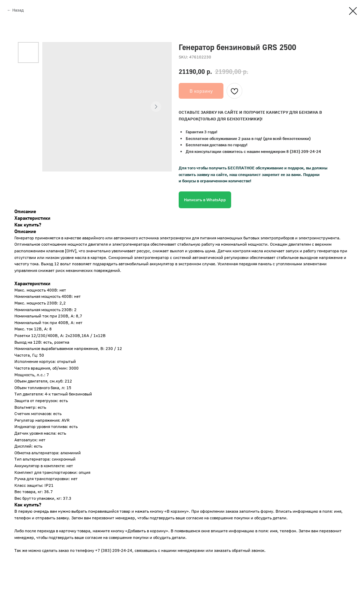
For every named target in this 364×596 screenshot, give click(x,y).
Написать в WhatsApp (205, 200)
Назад (18, 10)
